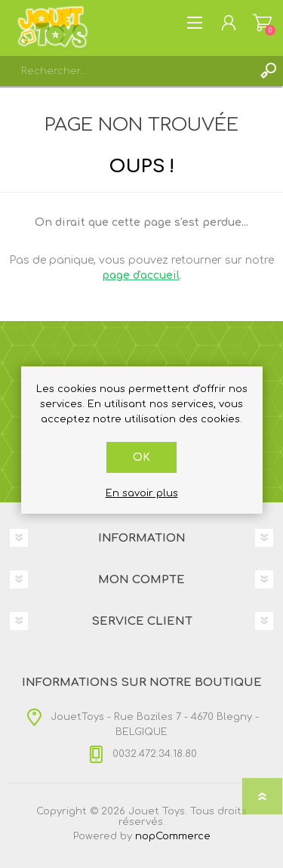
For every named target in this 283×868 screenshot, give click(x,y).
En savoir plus (142, 493)
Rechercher (268, 71)
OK (141, 457)
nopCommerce (173, 836)
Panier (262, 23)
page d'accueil (141, 275)
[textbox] (126, 71)
